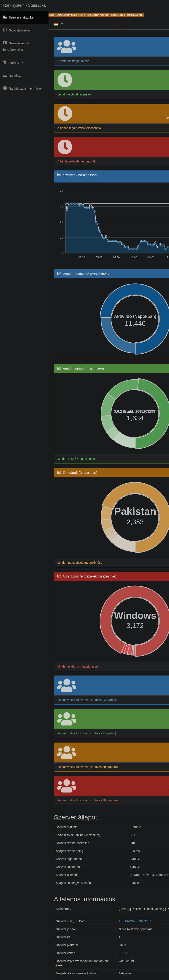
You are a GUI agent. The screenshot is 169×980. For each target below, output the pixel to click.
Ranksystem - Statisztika (24, 5)
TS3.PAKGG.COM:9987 (135, 921)
